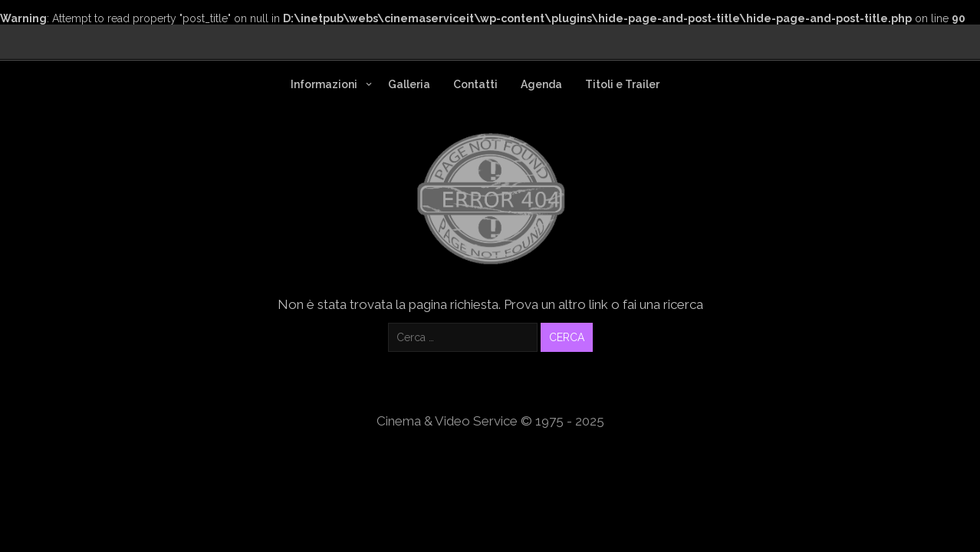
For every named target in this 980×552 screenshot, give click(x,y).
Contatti (475, 84)
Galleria (409, 84)
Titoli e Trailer (622, 84)
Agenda (541, 84)
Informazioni (324, 84)
